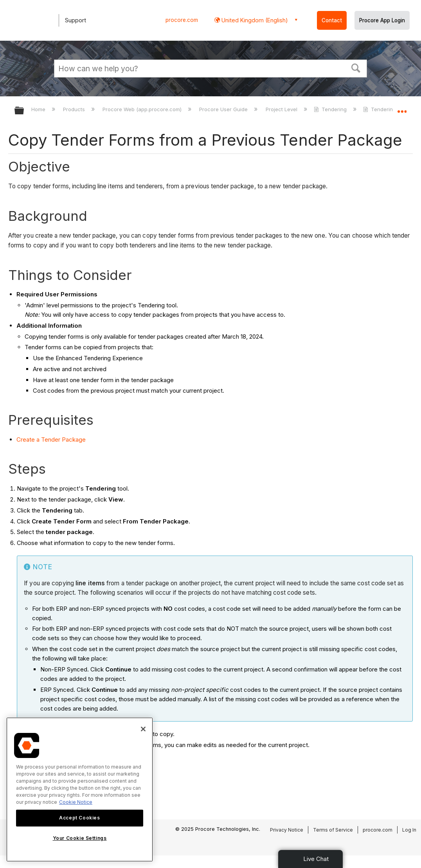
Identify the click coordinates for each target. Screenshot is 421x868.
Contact (332, 20)
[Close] (143, 729)
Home (39, 109)
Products (75, 109)
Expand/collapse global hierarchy (24, 111)
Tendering (331, 109)
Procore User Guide (224, 109)
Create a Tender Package (51, 439)
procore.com (182, 20)
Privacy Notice (287, 830)
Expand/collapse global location (402, 108)
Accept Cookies (79, 818)
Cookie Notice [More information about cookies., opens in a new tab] (76, 802)
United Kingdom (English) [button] (254, 20)
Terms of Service (333, 830)
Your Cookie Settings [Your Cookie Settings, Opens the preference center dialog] (80, 838)
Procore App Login (382, 20)
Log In (409, 830)
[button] (356, 67)
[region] (80, 790)
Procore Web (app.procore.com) (143, 109)
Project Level (282, 109)
